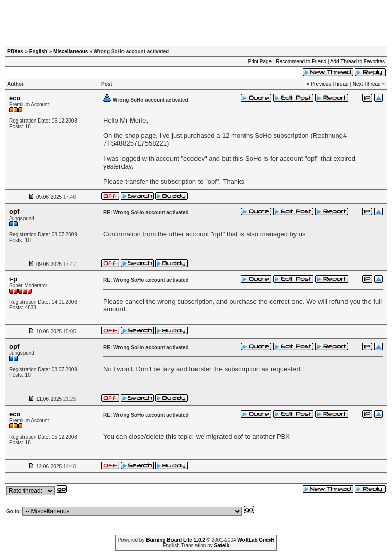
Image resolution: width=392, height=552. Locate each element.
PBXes (15, 51)
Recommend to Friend (301, 62)
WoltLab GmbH (256, 540)
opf (14, 212)
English (38, 51)
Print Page (260, 62)
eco (15, 98)
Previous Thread (329, 84)
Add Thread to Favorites (358, 62)
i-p (13, 279)
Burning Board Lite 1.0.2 (176, 540)
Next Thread (367, 84)
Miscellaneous (70, 51)
